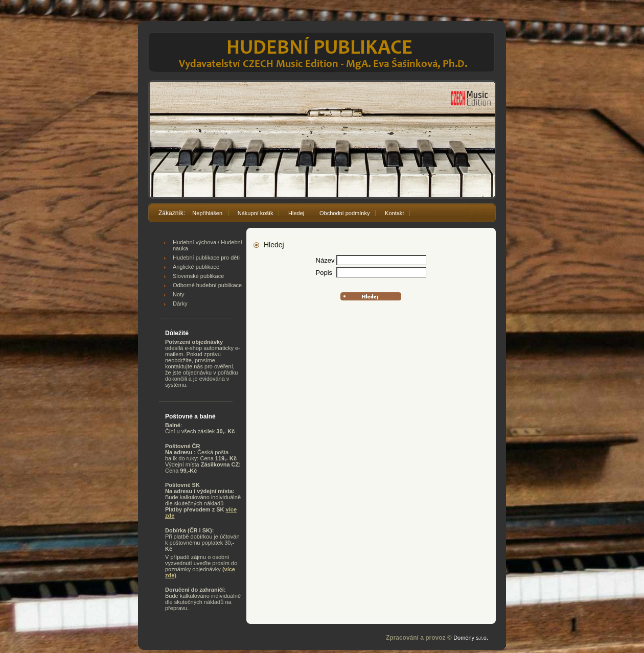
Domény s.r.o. (471, 638)
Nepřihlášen (207, 213)
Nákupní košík (256, 213)
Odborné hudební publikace (207, 285)
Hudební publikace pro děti (206, 258)
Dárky (180, 304)
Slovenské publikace (198, 276)
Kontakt (394, 213)
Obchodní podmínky (344, 213)
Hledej (296, 213)
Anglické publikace (196, 267)
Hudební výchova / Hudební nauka (208, 245)
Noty (179, 294)
